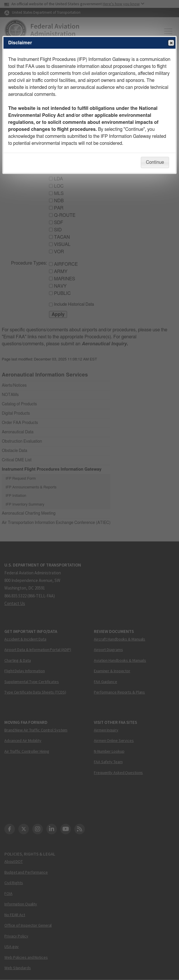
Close (171, 43)
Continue (155, 162)
